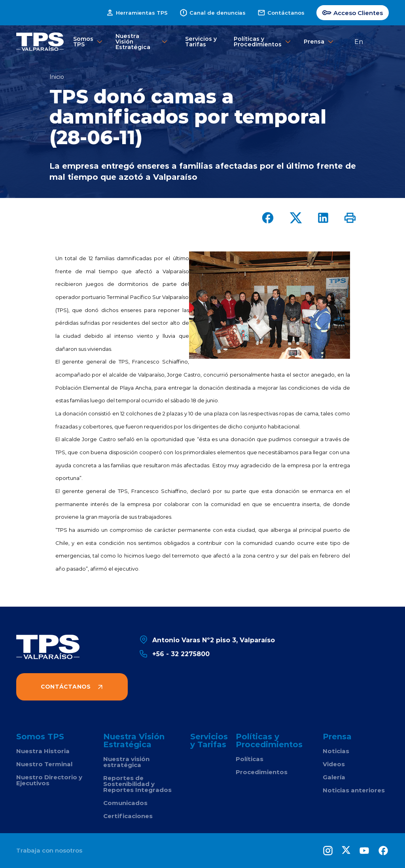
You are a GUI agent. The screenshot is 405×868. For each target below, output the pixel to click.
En (359, 41)
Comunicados (125, 803)
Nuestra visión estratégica (126, 762)
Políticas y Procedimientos (260, 41)
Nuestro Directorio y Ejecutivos (49, 780)
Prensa (315, 42)
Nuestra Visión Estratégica (142, 41)
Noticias (336, 751)
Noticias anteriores (354, 790)
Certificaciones (128, 816)
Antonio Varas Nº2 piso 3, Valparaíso (207, 640)
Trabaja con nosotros (49, 850)
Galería (334, 777)
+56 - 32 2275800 (174, 654)
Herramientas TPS (137, 13)
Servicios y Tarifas (201, 41)
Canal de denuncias (213, 13)
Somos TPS (86, 41)
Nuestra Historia (43, 751)
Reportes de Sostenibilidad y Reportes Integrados (137, 784)
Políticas (250, 759)
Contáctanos (281, 13)
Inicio (57, 77)
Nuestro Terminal (44, 764)
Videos (334, 764)
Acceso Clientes (353, 13)
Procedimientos (262, 772)
